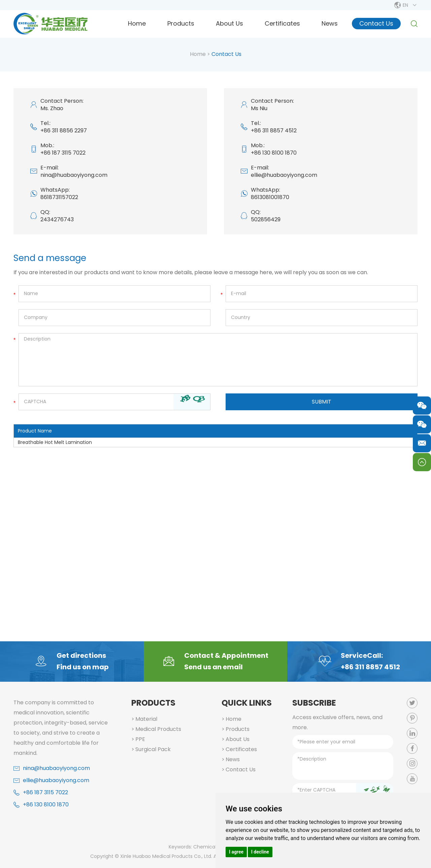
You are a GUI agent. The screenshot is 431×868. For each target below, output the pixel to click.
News (330, 23)
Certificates (282, 23)
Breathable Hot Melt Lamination (55, 442)
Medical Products (158, 729)
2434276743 (57, 219)
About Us (229, 23)
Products (181, 23)
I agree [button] (236, 852)
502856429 (266, 219)
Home (137, 23)
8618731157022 (59, 197)
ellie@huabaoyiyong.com (284, 175)
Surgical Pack (153, 749)
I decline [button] (260, 852)
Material (146, 719)
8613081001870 (270, 197)
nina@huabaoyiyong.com (74, 175)
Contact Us (376, 23)
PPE (140, 739)
